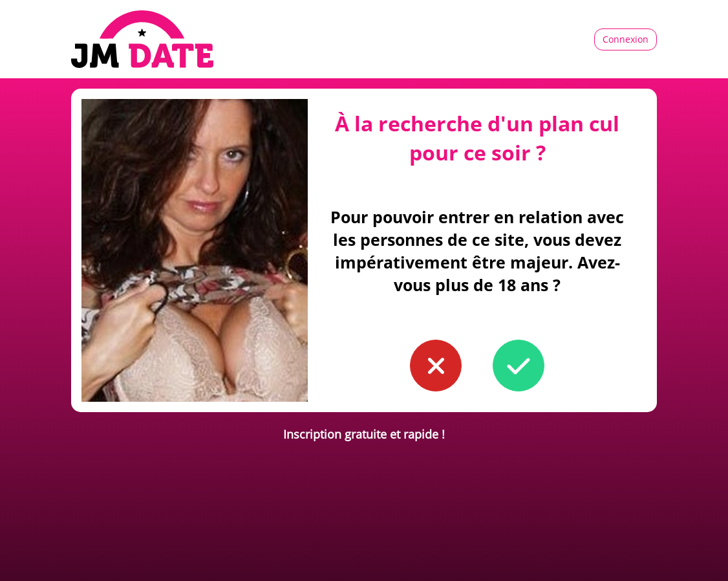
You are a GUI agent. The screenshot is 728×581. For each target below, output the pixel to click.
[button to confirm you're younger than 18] (436, 366)
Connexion (626, 39)
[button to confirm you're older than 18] (519, 366)
